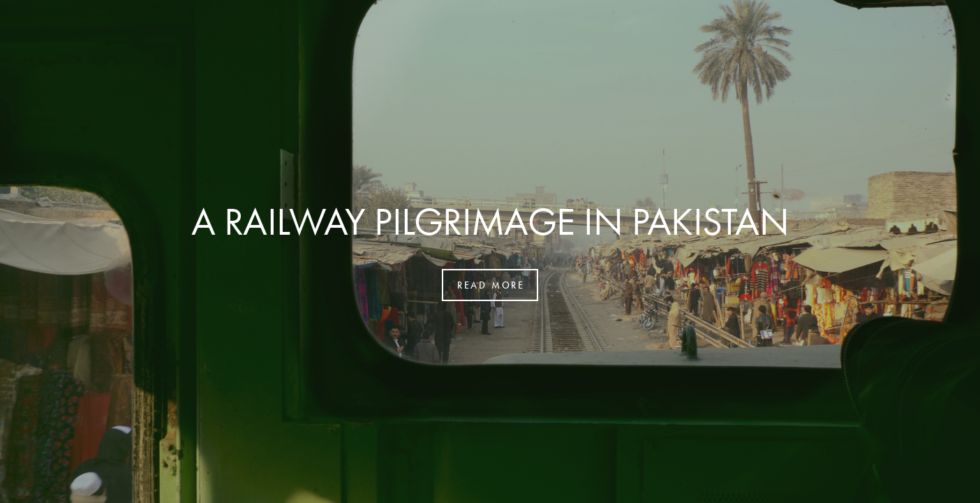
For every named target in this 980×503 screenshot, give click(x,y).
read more (491, 285)
